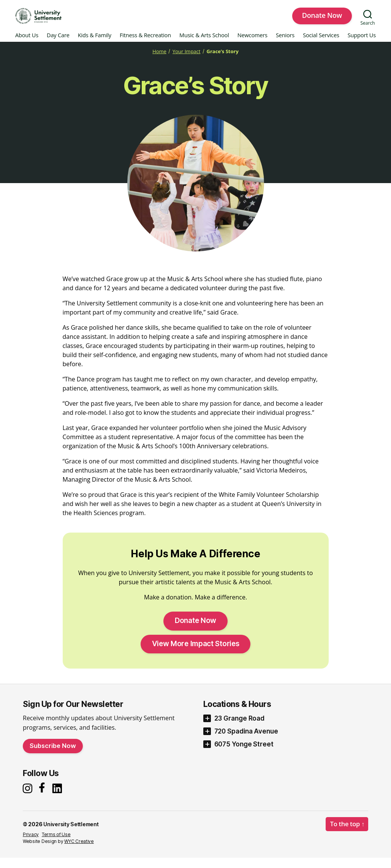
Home (155, 61)
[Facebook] (43, 798)
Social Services (321, 45)
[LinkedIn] (59, 798)
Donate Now (322, 20)
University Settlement (72, 834)
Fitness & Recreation (145, 45)
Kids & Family (95, 45)
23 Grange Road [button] (240, 728)
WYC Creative (79, 851)
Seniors (285, 45)
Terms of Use (56, 845)
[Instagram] (28, 798)
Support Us (362, 45)
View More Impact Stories (196, 653)
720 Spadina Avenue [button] (246, 741)
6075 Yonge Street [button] (244, 754)
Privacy (31, 845)
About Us (27, 45)
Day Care (58, 45)
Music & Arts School (204, 45)
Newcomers (252, 45)
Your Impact (185, 61)
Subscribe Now (53, 755)
